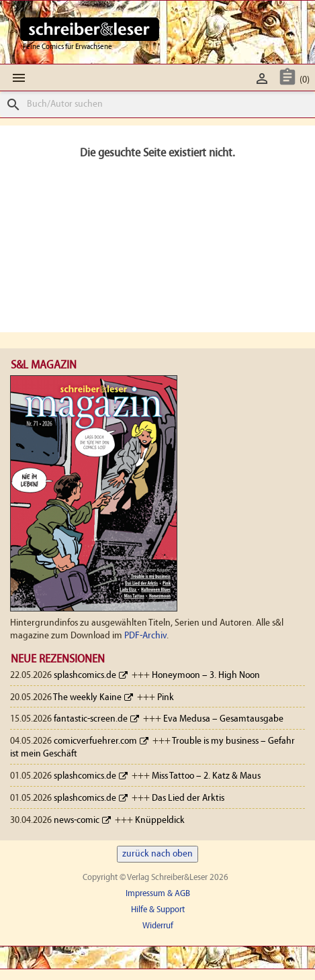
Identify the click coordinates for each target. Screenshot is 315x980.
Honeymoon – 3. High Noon (206, 676)
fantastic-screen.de (91, 719)
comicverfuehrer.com (95, 741)
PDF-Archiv (145, 636)
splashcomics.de (85, 676)
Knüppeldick (160, 821)
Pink (166, 698)
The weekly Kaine (87, 698)
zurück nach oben (157, 854)
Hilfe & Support (158, 910)
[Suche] (157, 104)
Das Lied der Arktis (188, 798)
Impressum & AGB (158, 894)
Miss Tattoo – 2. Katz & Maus (206, 776)
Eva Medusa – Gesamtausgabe (223, 719)
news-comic (77, 821)
